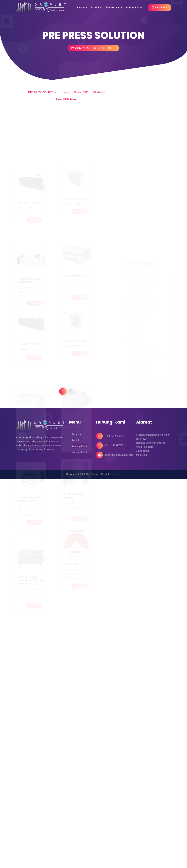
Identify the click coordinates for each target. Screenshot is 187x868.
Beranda (76, 434)
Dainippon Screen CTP (75, 92)
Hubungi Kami (79, 453)
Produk (75, 48)
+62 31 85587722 (114, 445)
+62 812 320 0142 (114, 436)
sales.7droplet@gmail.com (119, 455)
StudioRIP (99, 92)
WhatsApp (159, 7)
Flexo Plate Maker (67, 99)
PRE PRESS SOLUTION (100, 48)
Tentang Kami (79, 446)
